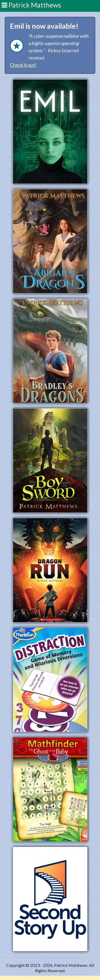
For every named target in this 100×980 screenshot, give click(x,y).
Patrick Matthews (31, 5)
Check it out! (23, 65)
